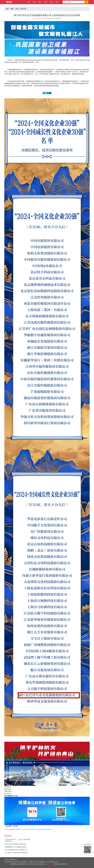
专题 (51, 2)
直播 (46, 2)
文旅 (17, 9)
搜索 (86, 2)
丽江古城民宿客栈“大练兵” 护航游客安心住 (16, 850)
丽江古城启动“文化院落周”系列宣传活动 (15, 844)
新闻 (34, 2)
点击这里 (39, 829)
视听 (40, 2)
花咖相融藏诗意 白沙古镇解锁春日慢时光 (16, 847)
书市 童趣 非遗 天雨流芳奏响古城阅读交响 (16, 853)
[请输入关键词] (73, 2)
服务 (57, 2)
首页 (29, 2)
